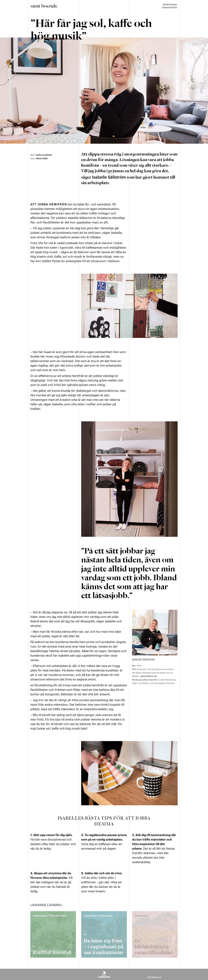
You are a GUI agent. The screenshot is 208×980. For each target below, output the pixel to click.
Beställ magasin (170, 4)
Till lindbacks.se (154, 977)
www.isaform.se (149, 676)
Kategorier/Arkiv (170, 7)
